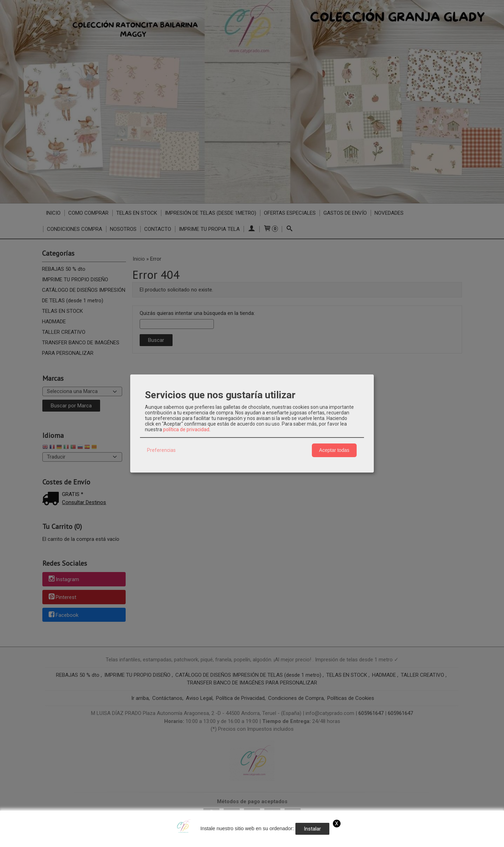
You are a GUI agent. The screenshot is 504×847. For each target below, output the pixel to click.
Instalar (312, 829)
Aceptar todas (334, 450)
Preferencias (161, 450)
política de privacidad (186, 429)
